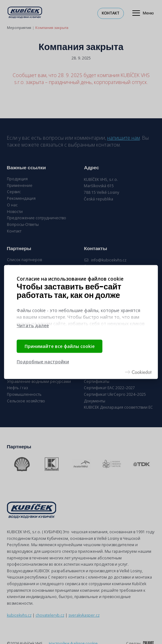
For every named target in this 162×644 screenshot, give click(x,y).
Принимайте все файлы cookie (60, 346)
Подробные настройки (43, 362)
